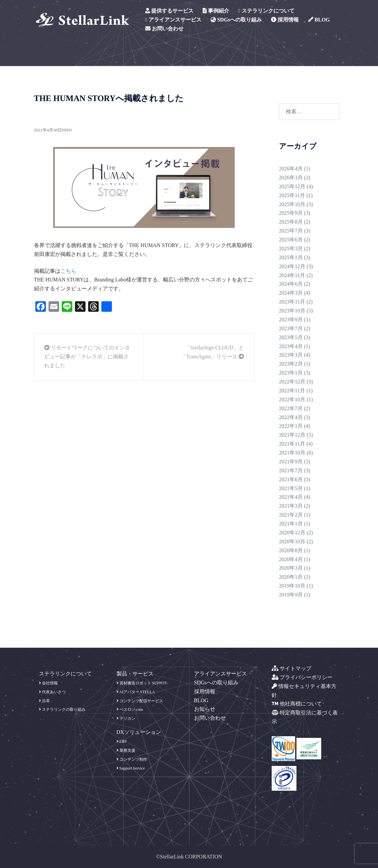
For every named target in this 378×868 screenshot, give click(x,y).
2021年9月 (291, 462)
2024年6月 (291, 284)
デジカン (126, 718)
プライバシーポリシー (302, 677)
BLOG (319, 20)
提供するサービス (169, 11)
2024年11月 (292, 275)
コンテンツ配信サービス (140, 701)
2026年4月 (291, 169)
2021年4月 (291, 497)
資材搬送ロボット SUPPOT (142, 683)
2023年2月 (291, 364)
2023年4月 (291, 346)
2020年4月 (291, 559)
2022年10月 (292, 399)
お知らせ (205, 709)
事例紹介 (216, 11)
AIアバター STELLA (136, 692)
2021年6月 (291, 479)
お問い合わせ (164, 29)
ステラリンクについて (266, 11)
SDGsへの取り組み (236, 20)
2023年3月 (291, 355)
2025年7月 (291, 231)
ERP (122, 741)
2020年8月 (291, 550)
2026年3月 (291, 178)
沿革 (44, 701)
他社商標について (297, 704)
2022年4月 (291, 417)
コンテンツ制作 (132, 759)
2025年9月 (291, 213)
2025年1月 (291, 257)
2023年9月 (291, 320)
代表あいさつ (52, 692)
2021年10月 (292, 453)
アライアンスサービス (173, 20)
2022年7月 (291, 408)
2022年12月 (292, 382)
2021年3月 (291, 506)
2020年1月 (291, 577)
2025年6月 (291, 240)
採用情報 (285, 20)
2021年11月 (292, 444)
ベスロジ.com (130, 709)
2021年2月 (291, 515)
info (67, 130)
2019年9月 (291, 595)
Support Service (131, 768)
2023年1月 (291, 373)
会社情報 (48, 683)
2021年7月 (291, 470)
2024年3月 (291, 293)
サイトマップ (292, 668)
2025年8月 (291, 222)
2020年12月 (292, 533)
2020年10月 (292, 542)
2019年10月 (292, 586)
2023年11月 (292, 302)
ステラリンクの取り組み (62, 709)
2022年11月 (292, 391)
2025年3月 (291, 249)
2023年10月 (292, 311)
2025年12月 (292, 186)
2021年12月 (292, 435)
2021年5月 (291, 488)
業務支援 (126, 750)
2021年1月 (291, 524)
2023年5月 (291, 337)
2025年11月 (292, 195)
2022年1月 (291, 426)
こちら (68, 271)
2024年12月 (292, 266)
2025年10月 (292, 204)
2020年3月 (291, 568)
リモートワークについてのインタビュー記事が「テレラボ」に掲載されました (87, 357)
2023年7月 (291, 328)
